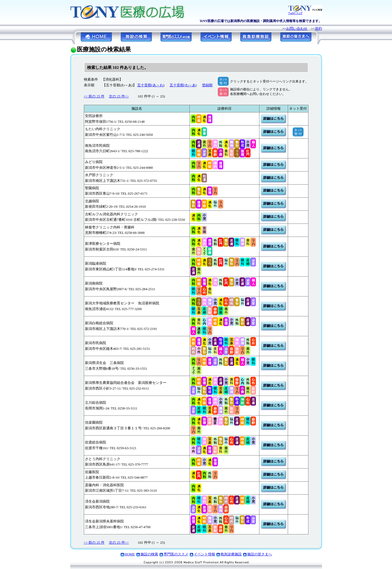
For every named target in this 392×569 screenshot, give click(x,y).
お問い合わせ (297, 29)
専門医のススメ (176, 554)
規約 (318, 29)
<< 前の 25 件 (94, 96)
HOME (130, 554)
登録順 (207, 85)
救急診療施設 (231, 554)
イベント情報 (204, 554)
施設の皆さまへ (260, 554)
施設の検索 (149, 554)
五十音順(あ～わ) (151, 85)
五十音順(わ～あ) (183, 85)
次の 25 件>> (119, 96)
